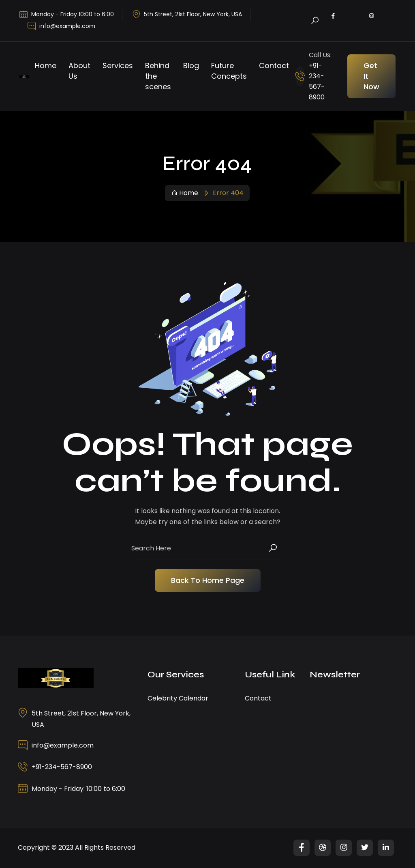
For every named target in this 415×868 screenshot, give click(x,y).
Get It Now (371, 76)
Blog (191, 66)
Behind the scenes (158, 76)
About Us (79, 71)
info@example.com (67, 26)
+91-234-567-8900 (62, 767)
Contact (274, 66)
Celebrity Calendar (178, 698)
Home (46, 66)
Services (118, 66)
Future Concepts (229, 71)
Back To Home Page (208, 580)
